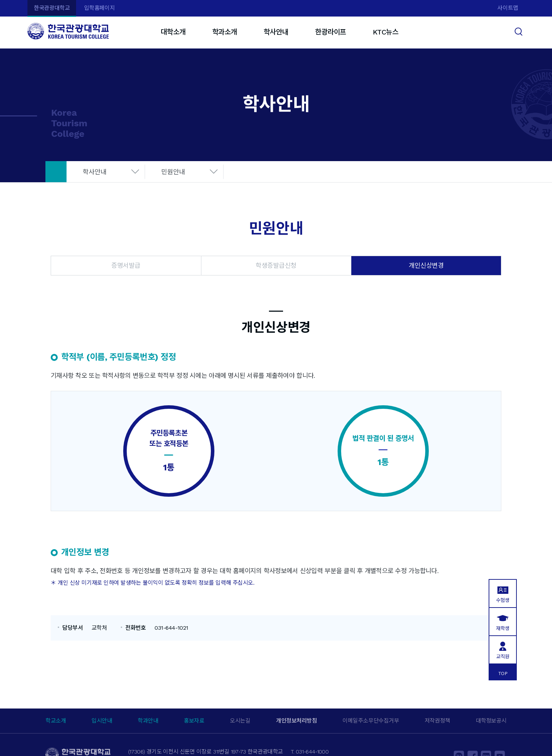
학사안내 (276, 32)
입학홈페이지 (99, 8)
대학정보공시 (491, 721)
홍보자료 (194, 721)
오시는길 (240, 721)
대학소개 (173, 32)
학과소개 (225, 32)
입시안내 (102, 721)
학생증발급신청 (276, 265)
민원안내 (173, 172)
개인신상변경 (426, 265)
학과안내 (148, 721)
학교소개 (56, 721)
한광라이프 (331, 32)
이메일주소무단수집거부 (371, 721)
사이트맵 (508, 8)
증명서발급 (126, 265)
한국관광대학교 (52, 8)
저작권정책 (437, 721)
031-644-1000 (312, 752)
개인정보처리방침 (296, 721)
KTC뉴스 (386, 32)
